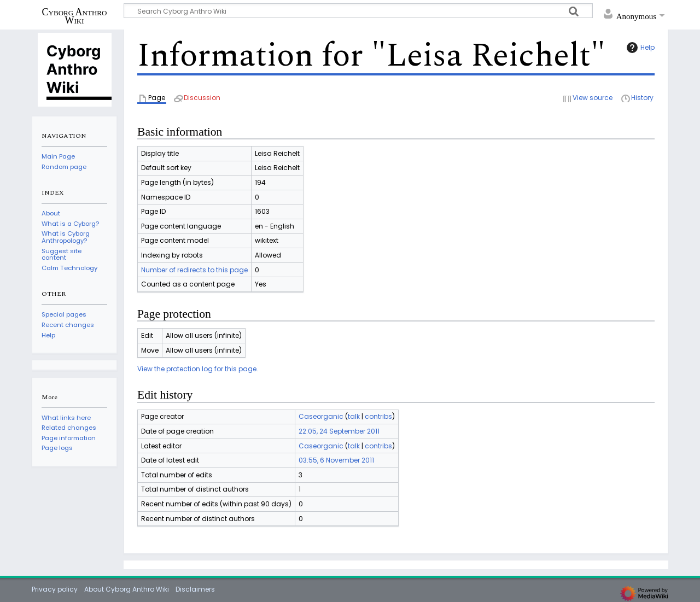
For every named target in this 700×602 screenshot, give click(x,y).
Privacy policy (55, 589)
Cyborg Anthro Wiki (75, 16)
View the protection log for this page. (198, 369)
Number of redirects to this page (194, 270)
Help (639, 48)
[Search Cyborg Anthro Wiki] (358, 11)
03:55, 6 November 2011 (336, 460)
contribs (378, 416)
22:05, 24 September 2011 (339, 431)
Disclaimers (195, 589)
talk (354, 416)
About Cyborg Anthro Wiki (127, 589)
